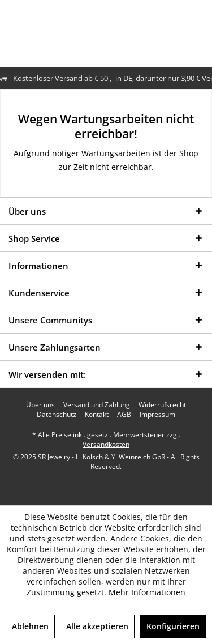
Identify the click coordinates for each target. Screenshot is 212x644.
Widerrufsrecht (162, 405)
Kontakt (97, 415)
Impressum (157, 415)
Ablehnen (30, 626)
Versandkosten (106, 444)
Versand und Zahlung (97, 405)
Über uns (40, 405)
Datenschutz (57, 415)
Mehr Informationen (147, 592)
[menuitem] (40, 405)
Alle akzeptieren (97, 626)
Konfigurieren (173, 626)
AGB (124, 415)
